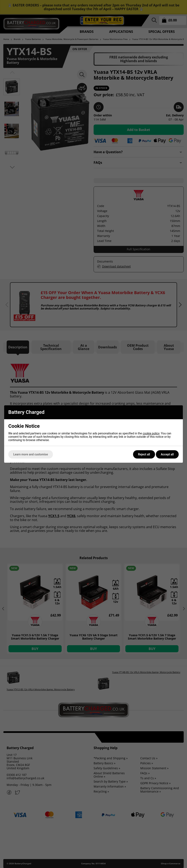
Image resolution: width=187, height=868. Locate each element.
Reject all (144, 454)
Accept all (167, 454)
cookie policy (151, 433)
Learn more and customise (31, 454)
